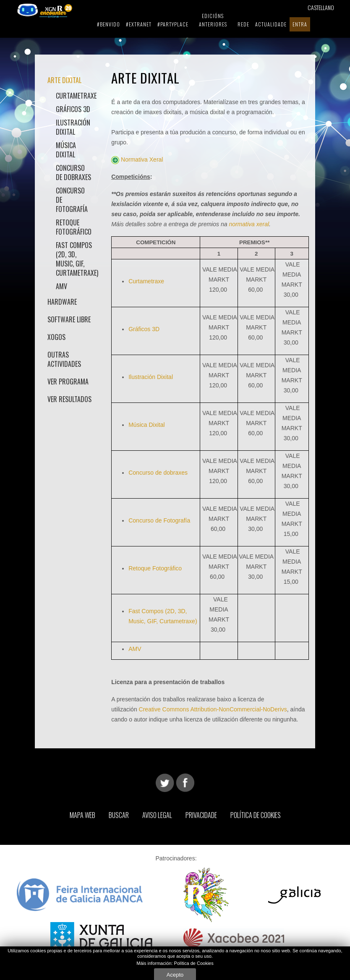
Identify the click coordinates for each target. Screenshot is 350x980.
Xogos (56, 337)
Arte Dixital (64, 80)
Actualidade (271, 24)
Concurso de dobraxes (73, 172)
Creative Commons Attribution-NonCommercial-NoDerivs (213, 709)
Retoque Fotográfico (74, 227)
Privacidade (201, 815)
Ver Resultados (69, 399)
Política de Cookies (256, 815)
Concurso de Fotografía (72, 200)
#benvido (108, 24)
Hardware (62, 302)
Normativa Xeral (142, 159)
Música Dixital (66, 150)
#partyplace (173, 24)
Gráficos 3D (73, 109)
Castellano (321, 7)
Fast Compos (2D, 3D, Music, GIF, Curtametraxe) (74, 259)
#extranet (139, 24)
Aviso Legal (157, 815)
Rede (243, 24)
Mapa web (82, 815)
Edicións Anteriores (213, 20)
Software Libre (69, 319)
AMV (61, 286)
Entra (300, 24)
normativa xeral (249, 224)
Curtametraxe (74, 96)
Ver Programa (68, 382)
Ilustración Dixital (73, 127)
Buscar (119, 815)
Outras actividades (64, 359)
